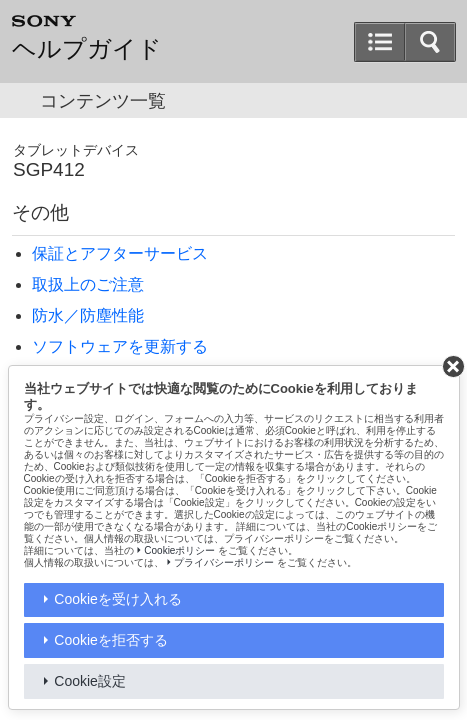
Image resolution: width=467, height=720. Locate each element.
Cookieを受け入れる (118, 599)
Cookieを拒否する (111, 640)
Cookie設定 (90, 681)
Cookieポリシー (179, 550)
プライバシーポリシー (224, 562)
